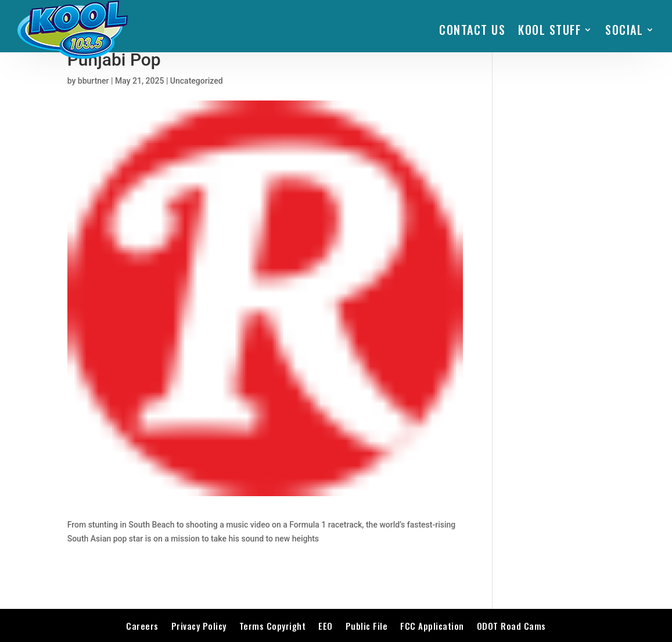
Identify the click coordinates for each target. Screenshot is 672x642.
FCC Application (432, 626)
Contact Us (472, 30)
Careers (142, 626)
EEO (326, 626)
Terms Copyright (273, 626)
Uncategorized (197, 81)
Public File (367, 626)
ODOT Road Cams (511, 626)
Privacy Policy (199, 626)
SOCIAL (624, 30)
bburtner (94, 81)
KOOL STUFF (549, 30)
